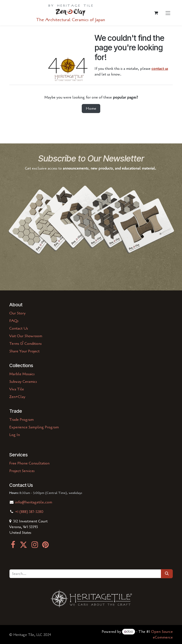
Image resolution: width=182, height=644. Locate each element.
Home (91, 109)
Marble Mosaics (22, 374)
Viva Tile (17, 389)
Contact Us (19, 328)
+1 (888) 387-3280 (29, 512)
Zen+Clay (17, 397)
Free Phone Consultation (29, 463)
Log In (15, 435)
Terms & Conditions (25, 344)
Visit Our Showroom (26, 336)
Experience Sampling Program (34, 427)
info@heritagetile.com (33, 502)
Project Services (22, 471)
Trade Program (21, 420)
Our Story (17, 313)
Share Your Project (24, 351)
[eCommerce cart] (156, 13)
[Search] (167, 574)
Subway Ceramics (23, 382)
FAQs (14, 321)
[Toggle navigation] (168, 13)
